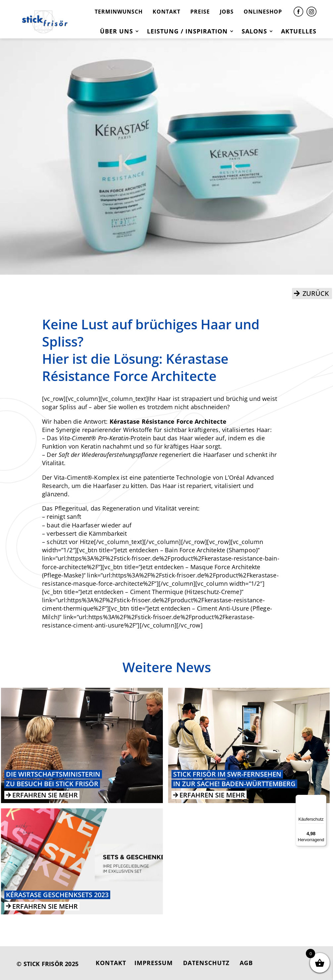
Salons (254, 32)
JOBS (227, 12)
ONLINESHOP (263, 12)
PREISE (200, 12)
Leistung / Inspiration (187, 32)
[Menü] (322, 799)
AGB (246, 963)
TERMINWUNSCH (119, 12)
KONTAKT (166, 12)
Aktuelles (299, 32)
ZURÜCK (316, 293)
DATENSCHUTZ (206, 963)
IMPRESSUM (154, 963)
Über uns (117, 32)
